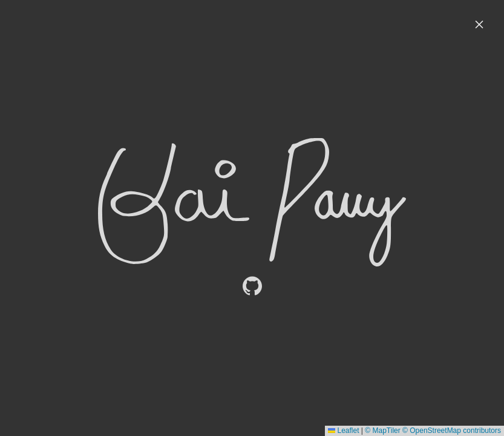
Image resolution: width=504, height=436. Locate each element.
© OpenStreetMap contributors (452, 431)
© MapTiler (382, 431)
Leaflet (343, 431)
